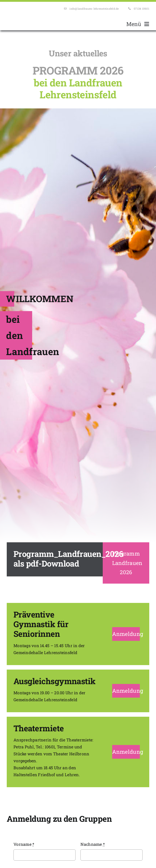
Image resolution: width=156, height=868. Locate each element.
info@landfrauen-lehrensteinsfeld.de (94, 9)
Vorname (24, 844)
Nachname (93, 844)
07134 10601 (142, 9)
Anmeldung (128, 634)
